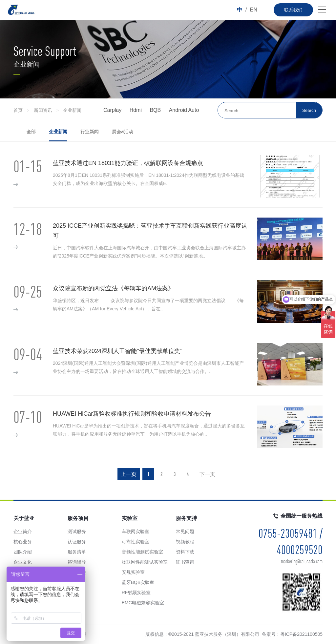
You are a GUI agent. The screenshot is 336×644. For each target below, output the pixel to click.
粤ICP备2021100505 (301, 634)
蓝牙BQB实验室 (138, 582)
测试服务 (77, 531)
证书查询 (185, 562)
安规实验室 (133, 572)
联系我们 (293, 10)
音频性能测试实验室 (142, 552)
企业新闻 (72, 110)
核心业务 (23, 542)
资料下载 (185, 552)
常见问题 (185, 531)
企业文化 (23, 562)
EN (254, 10)
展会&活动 (123, 132)
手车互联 (77, 572)
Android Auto (184, 110)
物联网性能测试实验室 (145, 562)
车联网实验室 (136, 531)
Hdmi (136, 110)
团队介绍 (23, 552)
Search (309, 110)
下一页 (207, 474)
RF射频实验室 (136, 592)
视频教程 (185, 542)
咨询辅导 (77, 562)
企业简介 (23, 531)
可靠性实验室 (136, 542)
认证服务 (77, 542)
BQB (155, 110)
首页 (18, 110)
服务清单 (77, 552)
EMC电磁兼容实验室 (143, 603)
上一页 (129, 474)
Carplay (112, 110)
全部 (31, 132)
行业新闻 (90, 132)
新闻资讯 (43, 110)
